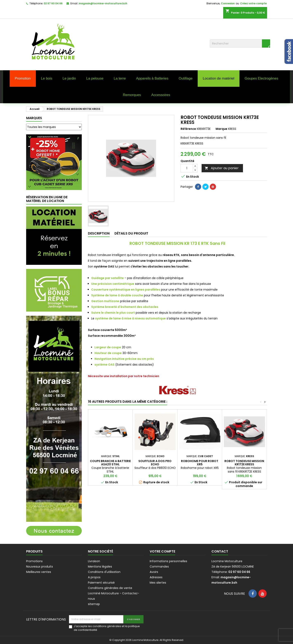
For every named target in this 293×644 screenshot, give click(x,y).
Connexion (228, 3)
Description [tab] (99, 233)
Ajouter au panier (222, 168)
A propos (94, 577)
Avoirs (154, 572)
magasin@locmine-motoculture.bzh (103, 3)
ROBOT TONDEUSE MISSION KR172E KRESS (244, 463)
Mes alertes (158, 583)
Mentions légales (100, 567)
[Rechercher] (240, 43)
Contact (220, 551)
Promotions (34, 561)
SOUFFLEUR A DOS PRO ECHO (155, 463)
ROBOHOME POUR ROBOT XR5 (200, 463)
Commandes (159, 567)
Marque (221, 129)
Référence (188, 129)
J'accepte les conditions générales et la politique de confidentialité (107, 628)
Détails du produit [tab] (131, 233)
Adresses (156, 577)
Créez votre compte (253, 3)
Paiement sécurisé (101, 583)
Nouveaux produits (40, 567)
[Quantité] (187, 168)
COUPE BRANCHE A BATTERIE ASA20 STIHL (110, 463)
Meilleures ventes (39, 572)
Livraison (94, 561)
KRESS (232, 129)
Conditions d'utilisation (104, 572)
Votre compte (162, 551)
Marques (34, 118)
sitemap (94, 604)
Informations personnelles (168, 561)
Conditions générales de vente (110, 588)
